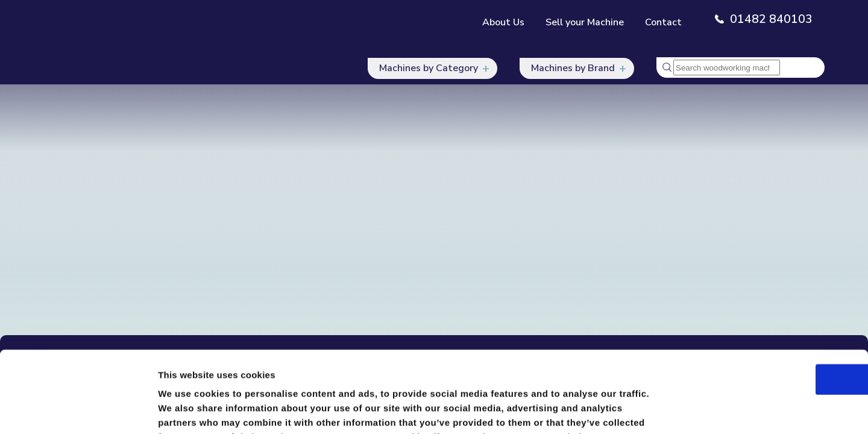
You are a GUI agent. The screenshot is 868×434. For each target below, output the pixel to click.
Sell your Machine (585, 22)
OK (768, 304)
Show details (633, 410)
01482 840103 (771, 19)
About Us (503, 22)
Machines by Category (427, 69)
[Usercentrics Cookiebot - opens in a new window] (78, 410)
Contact (663, 22)
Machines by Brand (572, 69)
